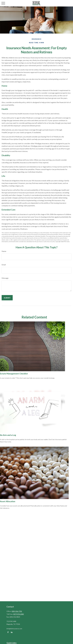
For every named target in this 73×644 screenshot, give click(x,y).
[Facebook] (8, 632)
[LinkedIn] (12, 632)
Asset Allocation (8, 501)
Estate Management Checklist (14, 374)
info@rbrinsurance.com (14, 629)
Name (4, 251)
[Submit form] (7, 298)
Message (5, 278)
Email (4, 265)
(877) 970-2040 (19, 614)
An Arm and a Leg (8, 435)
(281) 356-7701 (17, 611)
